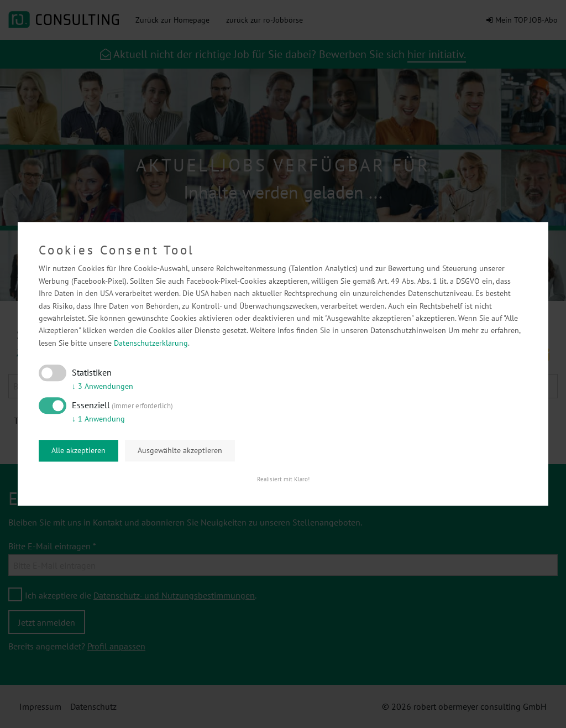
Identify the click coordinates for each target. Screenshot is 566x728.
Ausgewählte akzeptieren (180, 450)
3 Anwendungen (103, 386)
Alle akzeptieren (78, 450)
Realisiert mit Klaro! (283, 480)
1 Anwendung (98, 419)
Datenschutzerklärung (151, 343)
